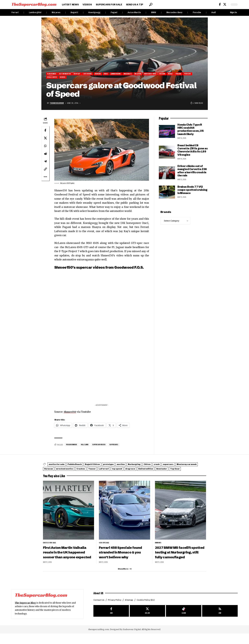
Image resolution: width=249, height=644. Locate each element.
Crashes (144, 470)
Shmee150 (70, 413)
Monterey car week (77, 470)
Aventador (95, 474)
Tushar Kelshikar (58, 104)
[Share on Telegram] (45, 162)
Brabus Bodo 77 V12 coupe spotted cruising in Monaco (192, 191)
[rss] (220, 622)
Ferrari (15, 12)
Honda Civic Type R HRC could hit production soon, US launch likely (191, 130)
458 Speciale (104, 547)
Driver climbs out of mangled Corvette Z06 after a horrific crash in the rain (192, 172)
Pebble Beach (84, 466)
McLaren (56, 12)
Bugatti (74, 12)
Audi (214, 12)
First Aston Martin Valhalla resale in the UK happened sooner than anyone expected (68, 559)
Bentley (83, 74)
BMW (154, 12)
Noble (195, 74)
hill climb (87, 446)
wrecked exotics (122, 470)
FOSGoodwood (72, 446)
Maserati (144, 74)
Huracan (100, 470)
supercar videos (102, 446)
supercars (118, 446)
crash (197, 466)
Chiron (183, 466)
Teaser (160, 470)
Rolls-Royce (75, 78)
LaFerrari (176, 470)
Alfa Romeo (53, 74)
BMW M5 (158, 547)
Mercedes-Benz (174, 12)
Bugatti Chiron (107, 466)
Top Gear (113, 474)
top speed (195, 470)
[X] (225, 4)
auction (146, 466)
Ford (117, 74)
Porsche (197, 12)
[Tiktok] (184, 622)
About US (99, 603)
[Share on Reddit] (45, 155)
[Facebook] (220, 4)
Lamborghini (35, 12)
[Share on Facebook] (45, 131)
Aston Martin (134, 12)
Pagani (114, 12)
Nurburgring (165, 466)
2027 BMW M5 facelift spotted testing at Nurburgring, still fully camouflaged (175, 559)
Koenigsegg (94, 12)
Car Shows (95, 74)
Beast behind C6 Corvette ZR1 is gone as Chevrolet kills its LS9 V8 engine (193, 151)
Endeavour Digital (132, 640)
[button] (151, 5)
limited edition (73, 474)
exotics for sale (60, 466)
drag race (52, 474)
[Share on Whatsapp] (45, 147)
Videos (88, 78)
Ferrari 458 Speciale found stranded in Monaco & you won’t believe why (123, 557)
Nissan (185, 74)
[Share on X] (45, 139)
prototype (129, 466)
